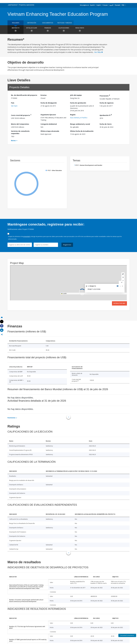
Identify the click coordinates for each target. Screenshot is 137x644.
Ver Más (99, 52)
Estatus (44, 95)
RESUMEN (16, 23)
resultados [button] (80, 30)
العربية (111, 5)
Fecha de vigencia (107, 103)
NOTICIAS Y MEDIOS (65, 23)
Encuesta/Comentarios (127, 635)
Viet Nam (14, 106)
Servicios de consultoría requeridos (20, 132)
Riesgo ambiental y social (80, 124)
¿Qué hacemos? (13, 5)
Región (73, 115)
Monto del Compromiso (20, 124)
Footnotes (11, 418)
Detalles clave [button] (32, 30)
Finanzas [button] (48, 30)
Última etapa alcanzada (50, 131)
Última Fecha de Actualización (82, 131)
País (13, 103)
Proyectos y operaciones (27, 5)
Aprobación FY (106, 115)
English (99, 5)
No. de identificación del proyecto (24, 95)
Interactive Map (119, 303)
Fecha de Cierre (106, 124)
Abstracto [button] (16, 30)
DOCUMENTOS (48, 23)
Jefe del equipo (76, 95)
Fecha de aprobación (78, 103)
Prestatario (105, 95)
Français (105, 5)
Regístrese (67, 245)
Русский (117, 5)
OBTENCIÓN (32, 23)
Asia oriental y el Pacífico (79, 118)
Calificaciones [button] (64, 30)
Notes (13, 141)
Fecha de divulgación (49, 103)
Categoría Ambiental (49, 124)
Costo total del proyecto (21, 115)
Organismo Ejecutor (48, 115)
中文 (123, 5)
